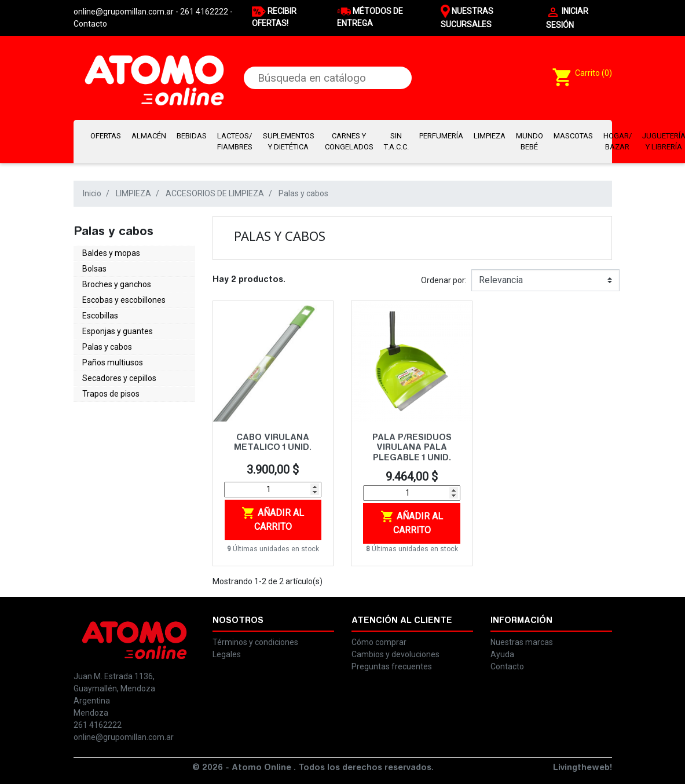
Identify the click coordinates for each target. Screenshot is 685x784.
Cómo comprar (379, 642)
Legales (227, 654)
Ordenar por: (444, 280)
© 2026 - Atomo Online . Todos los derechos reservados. (313, 768)
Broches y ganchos (117, 284)
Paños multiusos (113, 362)
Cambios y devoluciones (395, 654)
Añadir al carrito (273, 519)
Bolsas (94, 269)
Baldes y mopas (111, 253)
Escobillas (100, 316)
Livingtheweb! (583, 768)
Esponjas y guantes (118, 331)
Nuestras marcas (522, 642)
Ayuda (502, 654)
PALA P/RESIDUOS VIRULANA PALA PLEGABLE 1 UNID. (412, 448)
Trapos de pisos (111, 394)
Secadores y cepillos (119, 378)
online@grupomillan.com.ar (124, 737)
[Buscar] (328, 78)
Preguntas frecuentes (392, 666)
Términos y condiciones (255, 642)
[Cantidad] (273, 490)
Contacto (90, 24)
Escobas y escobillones (124, 300)
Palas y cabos (107, 347)
